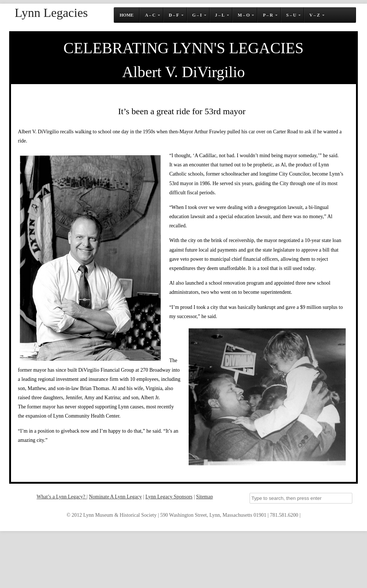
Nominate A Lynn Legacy (115, 497)
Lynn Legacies (51, 13)
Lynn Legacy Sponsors (169, 497)
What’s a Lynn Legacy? (62, 497)
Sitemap (204, 497)
